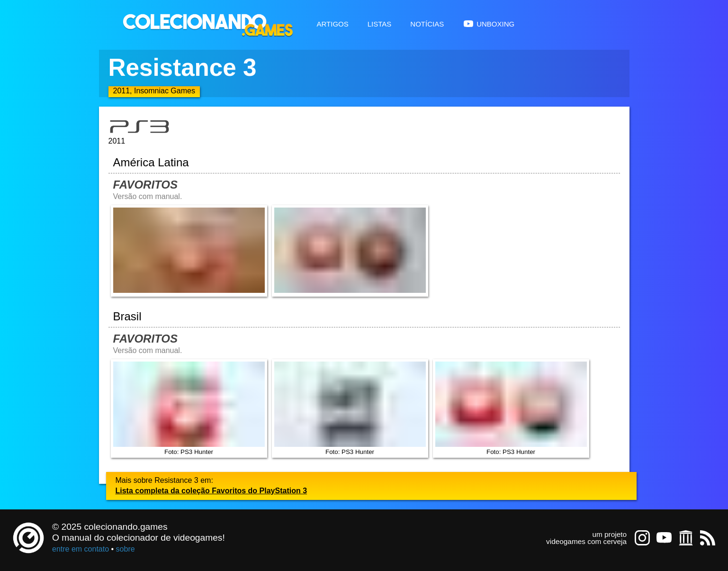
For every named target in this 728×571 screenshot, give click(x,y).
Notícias (427, 23)
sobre (126, 549)
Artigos (333, 23)
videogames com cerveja (586, 541)
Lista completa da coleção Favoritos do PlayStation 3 (211, 491)
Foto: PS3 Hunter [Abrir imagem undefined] (189, 408)
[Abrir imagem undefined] (189, 251)
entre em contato (81, 549)
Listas (380, 23)
